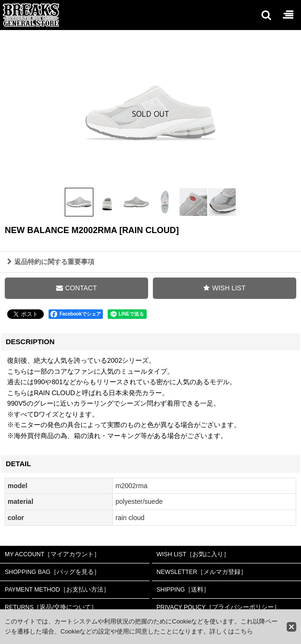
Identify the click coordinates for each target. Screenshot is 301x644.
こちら (244, 631)
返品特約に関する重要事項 (51, 262)
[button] (266, 15)
